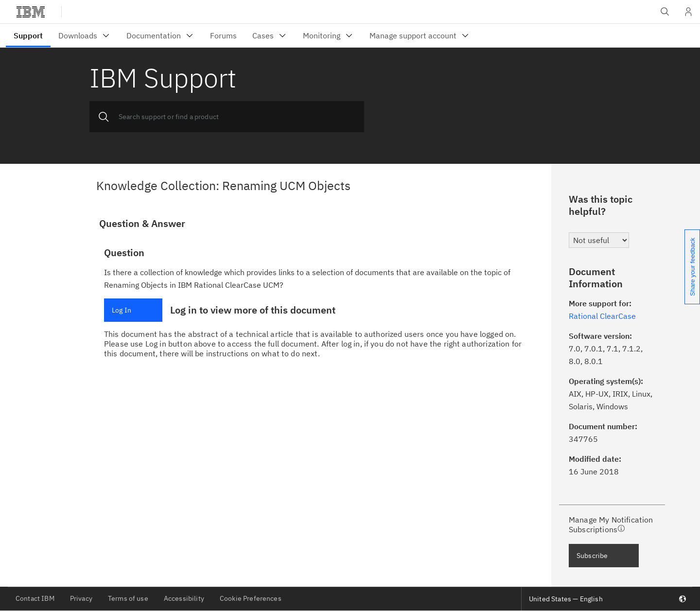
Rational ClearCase (602, 316)
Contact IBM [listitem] (35, 598)
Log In (122, 310)
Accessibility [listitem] (184, 598)
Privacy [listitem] (81, 598)
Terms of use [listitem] (128, 598)
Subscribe (592, 556)
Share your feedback (692, 267)
